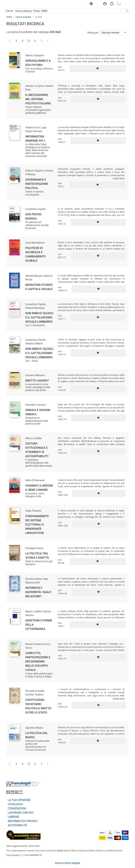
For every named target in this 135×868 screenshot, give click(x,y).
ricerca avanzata (23, 17)
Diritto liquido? (37, 381)
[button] (90, 4)
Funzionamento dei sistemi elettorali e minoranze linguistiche (37, 525)
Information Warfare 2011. (36, 139)
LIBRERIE (13, 817)
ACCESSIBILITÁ (17, 825)
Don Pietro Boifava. (33, 216)
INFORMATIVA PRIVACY (23, 821)
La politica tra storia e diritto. (37, 556)
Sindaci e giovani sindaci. (38, 412)
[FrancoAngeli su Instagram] (17, 793)
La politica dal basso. (36, 735)
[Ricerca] (127, 11)
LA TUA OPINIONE (19, 800)
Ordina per (93, 33)
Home (9, 17)
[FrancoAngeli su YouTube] (21, 793)
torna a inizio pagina (67, 863)
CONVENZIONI (17, 808)
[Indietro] (10, 41)
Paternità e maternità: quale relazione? (38, 592)
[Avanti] (48, 41)
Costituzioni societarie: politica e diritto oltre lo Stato (38, 706)
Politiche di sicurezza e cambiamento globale (36, 254)
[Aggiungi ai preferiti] (98, 69)
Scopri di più (119, 179)
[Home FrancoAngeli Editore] (18, 4)
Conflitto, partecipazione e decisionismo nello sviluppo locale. (38, 662)
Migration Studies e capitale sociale (39, 287)
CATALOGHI (15, 804)
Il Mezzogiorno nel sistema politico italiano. (38, 99)
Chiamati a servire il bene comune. (39, 488)
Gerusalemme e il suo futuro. (38, 63)
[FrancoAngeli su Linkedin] (12, 793)
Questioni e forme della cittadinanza (39, 625)
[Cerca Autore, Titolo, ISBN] (69, 11)
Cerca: (10, 11)
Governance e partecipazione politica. (37, 184)
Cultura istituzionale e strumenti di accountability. (37, 450)
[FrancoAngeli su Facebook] (8, 793)
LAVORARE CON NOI (21, 813)
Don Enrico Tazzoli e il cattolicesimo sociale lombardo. (39, 317)
